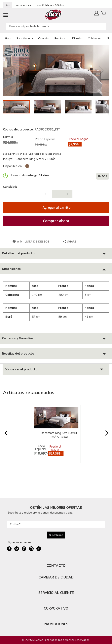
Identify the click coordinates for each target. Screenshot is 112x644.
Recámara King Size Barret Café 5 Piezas (59, 435)
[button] (11, 70)
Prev (6, 435)
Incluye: (9, 159)
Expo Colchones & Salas (50, 5)
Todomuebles (23, 5)
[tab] (56, 254)
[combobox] (56, 26)
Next (106, 435)
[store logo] (53, 15)
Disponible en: (13, 166)
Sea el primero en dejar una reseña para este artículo (32, 154)
